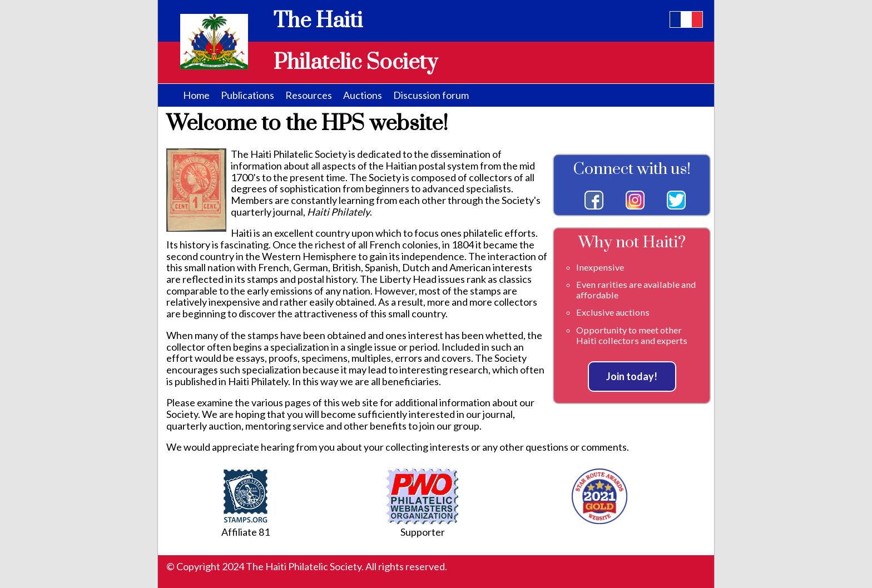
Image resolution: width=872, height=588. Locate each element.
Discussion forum (431, 95)
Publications (247, 95)
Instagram (635, 200)
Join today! (632, 376)
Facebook (594, 200)
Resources (309, 95)
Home (196, 95)
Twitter (676, 200)
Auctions (363, 95)
